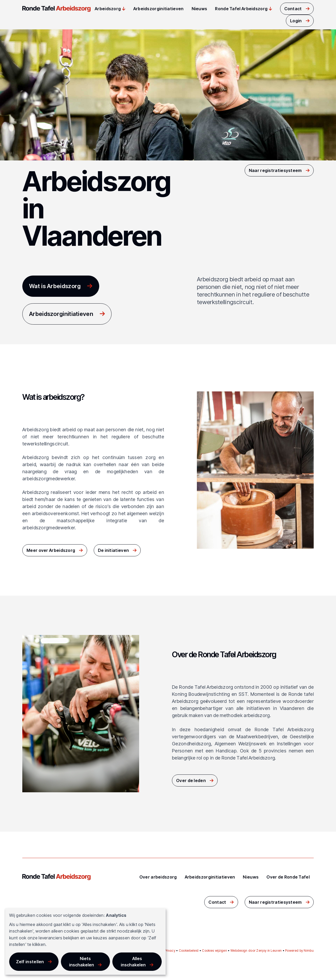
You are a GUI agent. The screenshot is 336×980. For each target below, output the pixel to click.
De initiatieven (114, 550)
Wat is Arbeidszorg (55, 286)
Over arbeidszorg (158, 877)
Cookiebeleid (189, 951)
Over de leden (191, 780)
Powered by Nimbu (299, 951)
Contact (293, 9)
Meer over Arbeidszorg (51, 550)
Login (296, 21)
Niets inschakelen (82, 962)
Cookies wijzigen (214, 951)
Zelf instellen (30, 962)
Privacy (170, 951)
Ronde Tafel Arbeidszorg (241, 9)
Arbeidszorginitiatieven (159, 9)
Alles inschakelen (133, 962)
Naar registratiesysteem (275, 170)
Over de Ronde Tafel (288, 877)
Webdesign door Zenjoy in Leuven (256, 951)
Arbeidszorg (108, 9)
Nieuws (199, 9)
